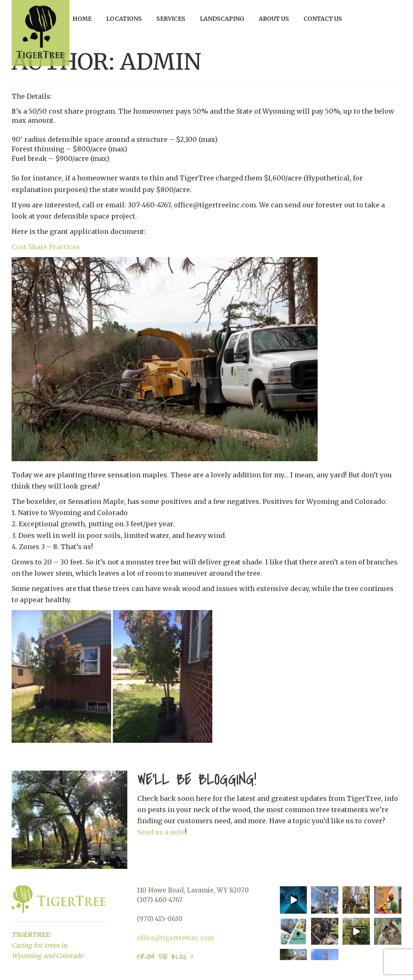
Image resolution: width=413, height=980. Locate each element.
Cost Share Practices (46, 247)
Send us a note (161, 832)
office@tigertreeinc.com (175, 938)
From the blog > (165, 957)
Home (82, 19)
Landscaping (222, 19)
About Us (274, 19)
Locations (124, 19)
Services (171, 19)
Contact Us (323, 19)
